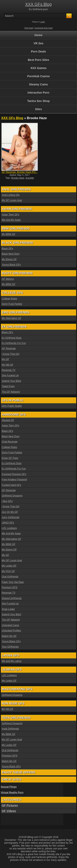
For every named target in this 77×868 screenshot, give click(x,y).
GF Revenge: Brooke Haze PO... (20, 172)
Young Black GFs (11, 265)
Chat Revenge (10, 442)
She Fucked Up (10, 376)
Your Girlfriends (10, 647)
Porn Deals (38, 52)
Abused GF (8, 420)
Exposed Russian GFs (14, 474)
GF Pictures (10, 805)
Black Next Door (11, 254)
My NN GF (8, 365)
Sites (38, 109)
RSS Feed (29, 28)
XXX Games (38, 68)
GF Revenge (9, 349)
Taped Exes (8, 386)
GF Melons (8, 279)
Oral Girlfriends (10, 577)
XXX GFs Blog (38, 4)
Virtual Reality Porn (12, 793)
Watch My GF (9, 636)
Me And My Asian (11, 220)
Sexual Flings (9, 787)
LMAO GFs (8, 523)
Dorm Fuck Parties (12, 304)
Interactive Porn (39, 93)
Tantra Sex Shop (38, 101)
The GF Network (11, 392)
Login (43, 22)
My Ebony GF (9, 259)
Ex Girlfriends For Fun (14, 343)
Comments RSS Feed (44, 28)
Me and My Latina (12, 661)
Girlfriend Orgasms (12, 496)
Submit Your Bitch (12, 381)
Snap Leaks (8, 609)
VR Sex (38, 43)
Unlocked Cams (11, 625)
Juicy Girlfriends (11, 517)
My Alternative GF (12, 318)
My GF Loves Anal (12, 200)
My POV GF (9, 571)
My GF (6, 359)
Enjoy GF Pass (10, 458)
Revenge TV (9, 370)
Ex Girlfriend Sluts (12, 338)
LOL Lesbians (9, 528)
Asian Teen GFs (11, 215)
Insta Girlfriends (10, 729)
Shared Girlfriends (12, 598)
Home (38, 35)
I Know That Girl (11, 354)
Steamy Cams (39, 84)
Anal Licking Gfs (11, 195)
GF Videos (9, 811)
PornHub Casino (39, 76)
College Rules (10, 299)
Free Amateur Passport (14, 480)
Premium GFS (10, 588)
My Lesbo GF (9, 566)
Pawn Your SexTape (13, 582)
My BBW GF (9, 234)
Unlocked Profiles (11, 631)
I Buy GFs (7, 501)
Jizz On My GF (10, 512)
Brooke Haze (18, 178)
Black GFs (7, 249)
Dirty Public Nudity (12, 406)
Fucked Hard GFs (12, 485)
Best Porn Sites (38, 60)
